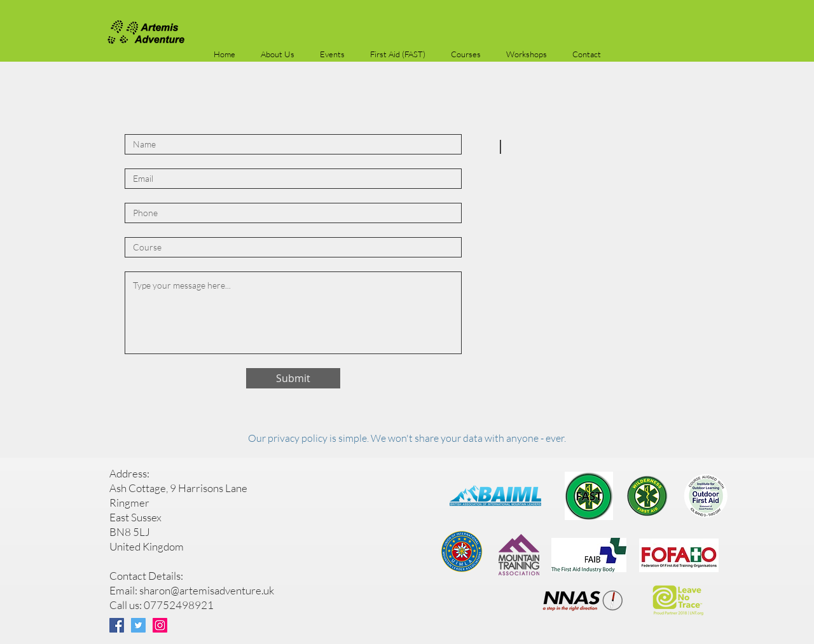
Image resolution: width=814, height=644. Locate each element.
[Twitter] (138, 625)
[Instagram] (160, 625)
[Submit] (293, 378)
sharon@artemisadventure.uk (207, 590)
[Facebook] (117, 625)
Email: (124, 590)
